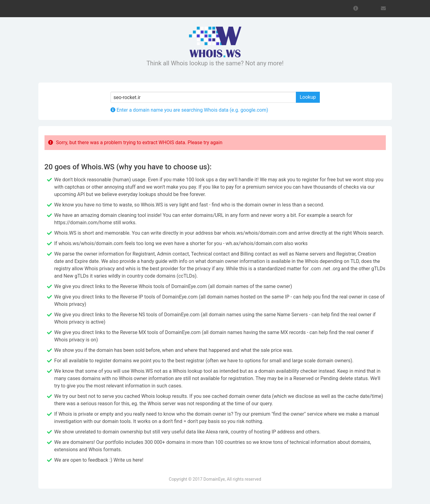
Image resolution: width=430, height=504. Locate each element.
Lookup (308, 97)
